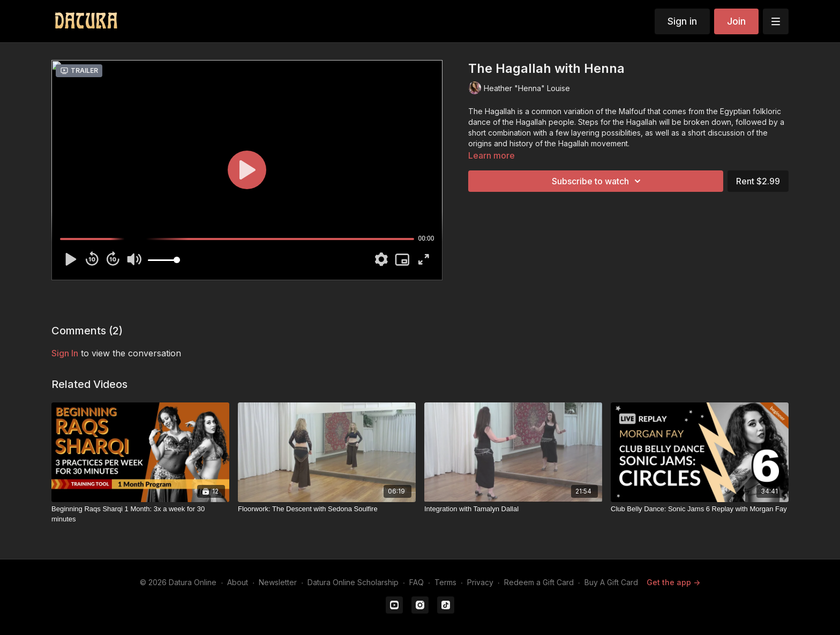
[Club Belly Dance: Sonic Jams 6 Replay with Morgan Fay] (700, 509)
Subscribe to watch (598, 181)
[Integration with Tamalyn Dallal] (513, 509)
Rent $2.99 (758, 181)
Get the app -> (673, 582)
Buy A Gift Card (611, 582)
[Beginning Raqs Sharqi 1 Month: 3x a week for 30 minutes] (140, 514)
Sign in (682, 21)
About (238, 582)
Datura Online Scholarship (353, 582)
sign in (65, 353)
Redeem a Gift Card (539, 582)
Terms (445, 582)
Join (736, 21)
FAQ (417, 582)
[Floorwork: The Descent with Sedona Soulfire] (327, 509)
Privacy (480, 582)
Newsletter (278, 582)
